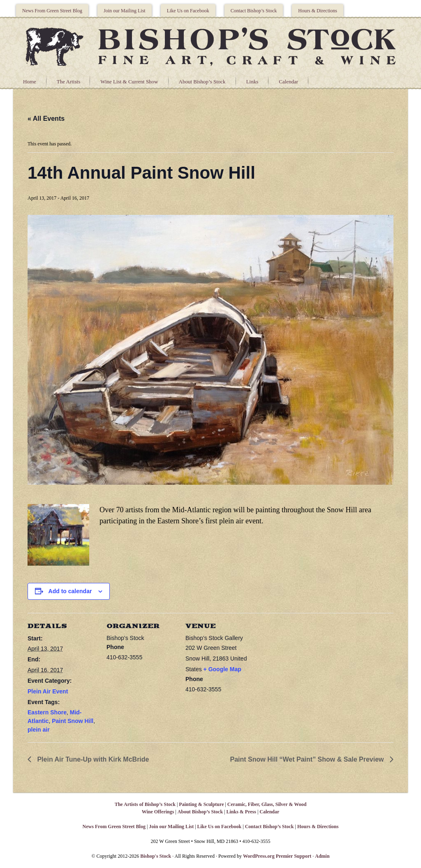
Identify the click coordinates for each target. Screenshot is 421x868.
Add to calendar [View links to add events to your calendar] (70, 591)
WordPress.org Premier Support (277, 856)
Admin (322, 856)
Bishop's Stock (156, 856)
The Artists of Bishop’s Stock (145, 804)
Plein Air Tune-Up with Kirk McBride (92, 759)
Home (30, 82)
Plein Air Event (48, 691)
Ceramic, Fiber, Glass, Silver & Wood (267, 804)
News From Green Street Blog (52, 11)
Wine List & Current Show (129, 82)
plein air (39, 730)
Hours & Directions (318, 11)
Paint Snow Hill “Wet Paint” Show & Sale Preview (308, 759)
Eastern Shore (47, 712)
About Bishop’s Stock (202, 82)
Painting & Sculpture (201, 804)
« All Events (46, 119)
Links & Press (241, 812)
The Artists (68, 82)
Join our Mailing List (125, 11)
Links (252, 82)
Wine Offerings (158, 812)
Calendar (288, 82)
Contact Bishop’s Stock (254, 11)
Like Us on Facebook (188, 11)
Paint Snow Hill (73, 721)
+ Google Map (222, 669)
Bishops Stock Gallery (210, 46)
